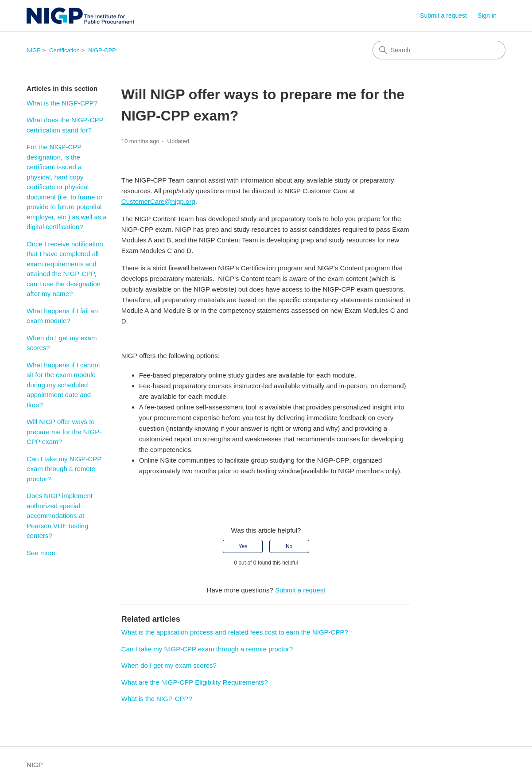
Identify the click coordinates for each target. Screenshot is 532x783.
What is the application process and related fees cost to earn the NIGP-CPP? (235, 632)
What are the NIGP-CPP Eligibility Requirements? (195, 682)
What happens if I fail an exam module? (62, 316)
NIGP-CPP (102, 50)
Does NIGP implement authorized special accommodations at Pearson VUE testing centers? (60, 516)
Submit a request (443, 16)
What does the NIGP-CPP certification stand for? (65, 125)
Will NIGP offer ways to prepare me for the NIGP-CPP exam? (64, 432)
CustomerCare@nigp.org (158, 201)
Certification (64, 50)
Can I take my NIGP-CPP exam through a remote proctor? (64, 469)
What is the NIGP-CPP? (62, 103)
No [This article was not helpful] (289, 546)
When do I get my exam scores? (62, 343)
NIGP (34, 50)
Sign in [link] (487, 16)
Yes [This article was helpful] (243, 546)
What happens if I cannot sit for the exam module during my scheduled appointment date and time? (63, 385)
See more (41, 553)
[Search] (439, 50)
